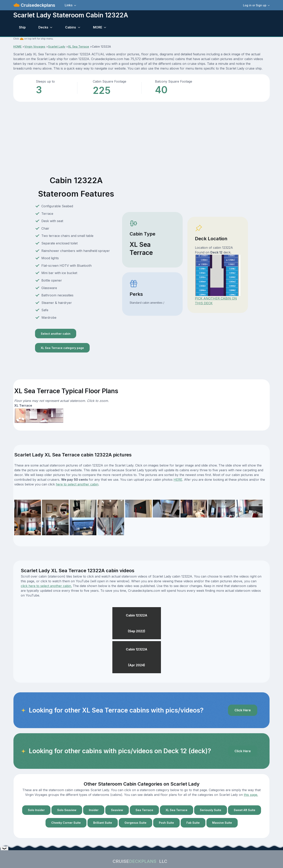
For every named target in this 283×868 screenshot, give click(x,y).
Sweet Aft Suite (245, 810)
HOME (17, 47)
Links (69, 5)
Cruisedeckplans (37, 5)
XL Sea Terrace (79, 47)
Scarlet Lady (57, 47)
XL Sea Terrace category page (62, 348)
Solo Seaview (67, 810)
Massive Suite (222, 823)
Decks (43, 27)
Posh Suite (166, 823)
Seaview (117, 810)
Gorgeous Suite (135, 823)
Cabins (71, 27)
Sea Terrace (144, 810)
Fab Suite (193, 823)
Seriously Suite (211, 810)
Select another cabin (56, 334)
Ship (22, 27)
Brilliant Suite (103, 823)
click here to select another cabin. (46, 586)
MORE (98, 27)
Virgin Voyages (35, 47)
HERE (178, 480)
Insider (94, 810)
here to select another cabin (77, 484)
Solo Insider (36, 810)
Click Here (243, 710)
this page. (251, 795)
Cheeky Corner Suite (66, 823)
